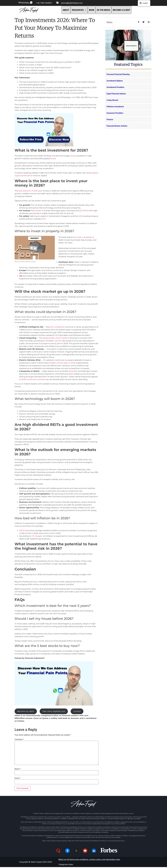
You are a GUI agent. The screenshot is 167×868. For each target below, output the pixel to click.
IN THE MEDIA (104, 10)
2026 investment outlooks (33, 379)
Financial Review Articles (117, 126)
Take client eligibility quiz (54, 711)
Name (18, 769)
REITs (86, 211)
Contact (77, 711)
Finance (110, 119)
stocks (73, 156)
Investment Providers (115, 87)
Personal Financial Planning (118, 74)
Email (18, 778)
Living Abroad (112, 100)
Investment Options (115, 81)
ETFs (44, 219)
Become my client (26, 711)
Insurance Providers (115, 113)
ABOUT (66, 10)
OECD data (24, 531)
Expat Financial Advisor (116, 94)
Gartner (58, 341)
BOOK (92, 10)
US (21, 276)
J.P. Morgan (37, 536)
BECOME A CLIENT (122, 10)
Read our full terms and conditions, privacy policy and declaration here (89, 860)
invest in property (84, 237)
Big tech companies (55, 327)
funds (53, 159)
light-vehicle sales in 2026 (63, 363)
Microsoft (73, 371)
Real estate (36, 211)
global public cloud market (55, 338)
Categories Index (66, 865)
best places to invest (28, 191)
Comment (19, 739)
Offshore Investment (115, 107)
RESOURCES (79, 10)
